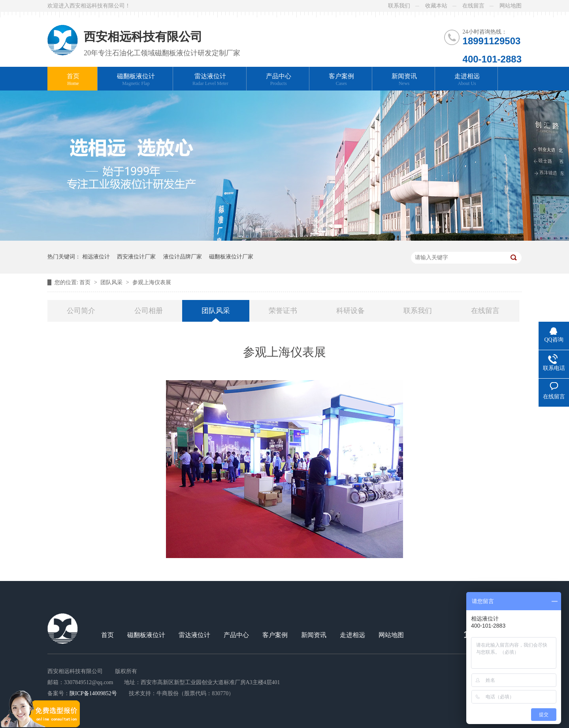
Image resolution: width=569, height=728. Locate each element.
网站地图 (511, 6)
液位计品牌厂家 (183, 257)
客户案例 (341, 80)
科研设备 (350, 311)
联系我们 (399, 6)
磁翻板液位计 (136, 80)
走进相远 (467, 80)
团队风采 (112, 282)
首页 (73, 80)
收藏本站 (436, 6)
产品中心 (279, 80)
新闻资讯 (404, 80)
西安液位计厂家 (136, 257)
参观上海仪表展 (152, 282)
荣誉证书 (283, 311)
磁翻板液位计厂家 (231, 257)
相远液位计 (96, 257)
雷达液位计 (210, 80)
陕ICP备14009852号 (93, 693)
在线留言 (473, 6)
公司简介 (81, 311)
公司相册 (149, 311)
